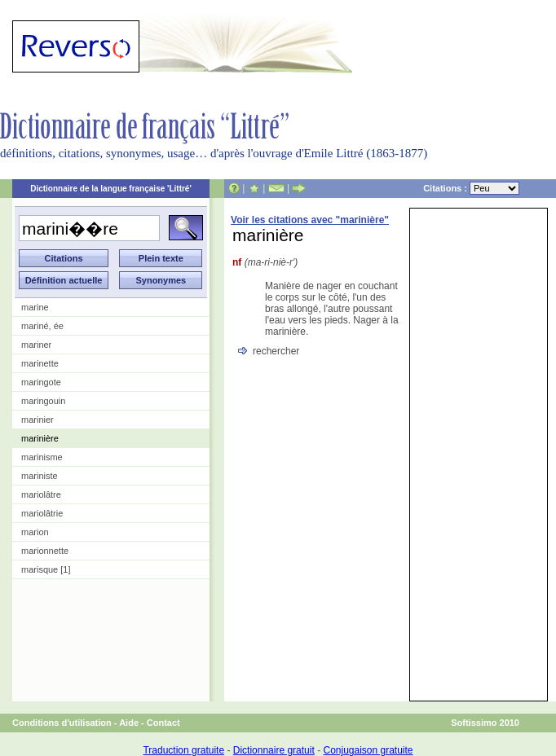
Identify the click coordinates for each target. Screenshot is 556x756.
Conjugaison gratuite (368, 750)
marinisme (42, 457)
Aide (129, 723)
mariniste (40, 476)
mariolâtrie (42, 513)
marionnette (45, 551)
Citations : (471, 188)
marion (35, 532)
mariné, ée (42, 326)
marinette (40, 363)
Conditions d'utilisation (62, 723)
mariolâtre (41, 494)
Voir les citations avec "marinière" (310, 220)
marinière (40, 438)
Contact (163, 723)
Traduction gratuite (183, 750)
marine (35, 307)
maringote (41, 382)
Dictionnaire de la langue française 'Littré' (111, 189)
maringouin (43, 401)
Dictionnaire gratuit (274, 750)
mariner (36, 345)
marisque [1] (46, 569)
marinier (38, 420)
